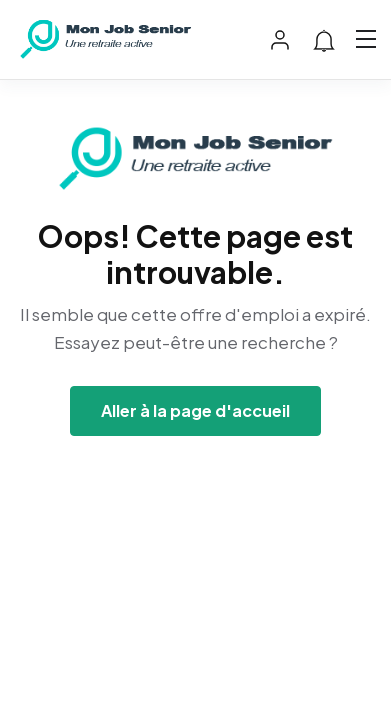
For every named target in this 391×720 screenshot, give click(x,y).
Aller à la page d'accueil (195, 410)
